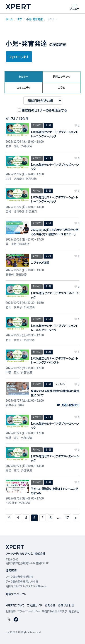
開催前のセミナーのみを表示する (44, 110)
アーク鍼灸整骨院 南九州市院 (22, 581)
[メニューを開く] (75, 7)
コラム (61, 87)
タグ (19, 19)
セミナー (24, 77)
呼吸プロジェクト (16, 594)
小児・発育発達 (34, 19)
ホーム (9, 19)
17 (67, 517)
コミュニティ (24, 87)
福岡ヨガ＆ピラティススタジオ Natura (26, 586)
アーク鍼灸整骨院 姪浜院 (19, 577)
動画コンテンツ (62, 77)
